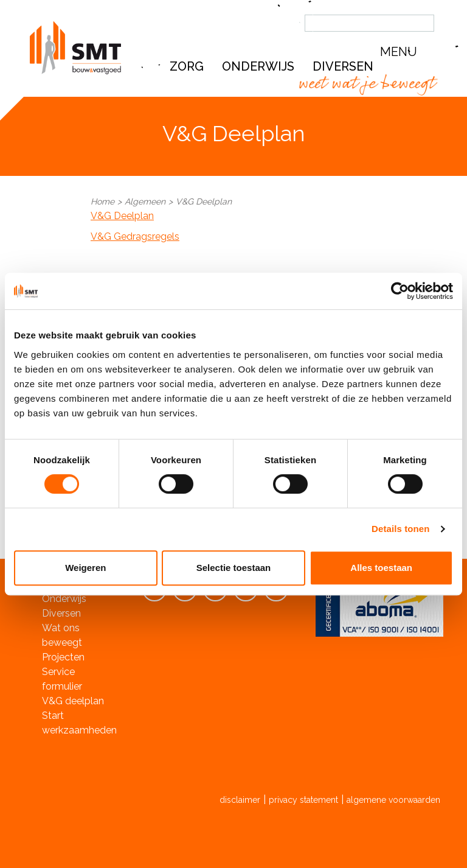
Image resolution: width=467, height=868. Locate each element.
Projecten (63, 657)
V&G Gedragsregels (135, 236)
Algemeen (145, 201)
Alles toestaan (381, 568)
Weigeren (85, 568)
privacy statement (303, 800)
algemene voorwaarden (393, 800)
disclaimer (240, 800)
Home (102, 201)
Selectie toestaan (234, 568)
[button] (410, 52)
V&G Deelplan (122, 216)
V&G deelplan (73, 701)
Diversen (61, 613)
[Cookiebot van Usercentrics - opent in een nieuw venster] (400, 291)
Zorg (187, 66)
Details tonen (400, 529)
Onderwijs (258, 66)
